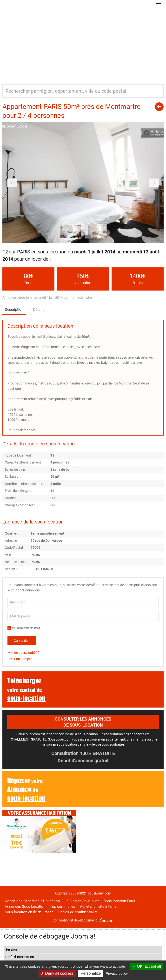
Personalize (91, 973)
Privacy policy (117, 973)
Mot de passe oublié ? (23, 653)
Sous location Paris (119, 901)
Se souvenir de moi (24, 628)
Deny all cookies (57, 973)
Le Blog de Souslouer (82, 901)
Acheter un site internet (99, 907)
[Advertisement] (83, 43)
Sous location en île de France (29, 912)
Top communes (63, 907)
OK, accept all (147, 966)
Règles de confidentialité (78, 912)
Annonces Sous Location (25, 907)
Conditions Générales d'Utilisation (32, 901)
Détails (39, 310)
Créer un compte (20, 659)
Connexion (22, 641)
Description (14, 310)
